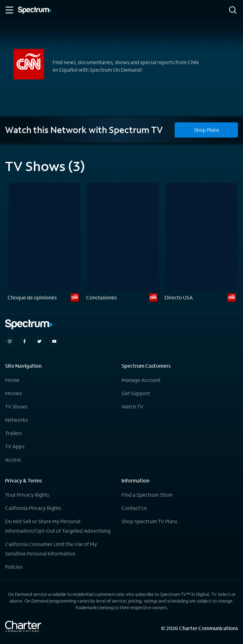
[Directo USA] (201, 243)
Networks (16, 420)
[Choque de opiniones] (44, 243)
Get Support (136, 393)
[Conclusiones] (123, 243)
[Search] (233, 11)
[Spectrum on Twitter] (39, 341)
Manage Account (141, 380)
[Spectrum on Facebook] (25, 341)
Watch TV (132, 406)
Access (13, 460)
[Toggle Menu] (9, 10)
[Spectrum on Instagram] (10, 341)
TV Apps (15, 446)
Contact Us (134, 508)
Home (12, 380)
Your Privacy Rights (27, 495)
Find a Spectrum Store (147, 495)
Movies (13, 393)
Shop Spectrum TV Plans (149, 521)
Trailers (13, 433)
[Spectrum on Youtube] (54, 341)
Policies (14, 567)
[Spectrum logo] (35, 11)
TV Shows (16, 406)
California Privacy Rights (33, 508)
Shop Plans (206, 130)
